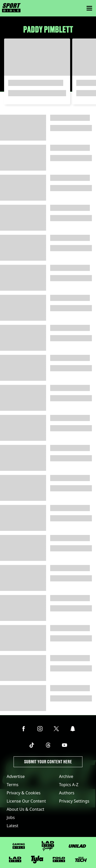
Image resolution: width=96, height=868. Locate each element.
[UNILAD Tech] (81, 859)
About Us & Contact (25, 809)
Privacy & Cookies (24, 793)
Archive (66, 776)
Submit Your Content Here (48, 762)
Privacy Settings (74, 801)
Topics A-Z (69, 785)
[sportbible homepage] (11, 8)
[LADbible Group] (48, 846)
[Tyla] (37, 860)
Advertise (16, 776)
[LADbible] (15, 860)
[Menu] (89, 8)
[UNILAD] (77, 846)
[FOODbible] (59, 860)
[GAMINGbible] (19, 846)
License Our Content (26, 801)
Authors (67, 793)
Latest (13, 826)
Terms (13, 785)
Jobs (11, 817)
